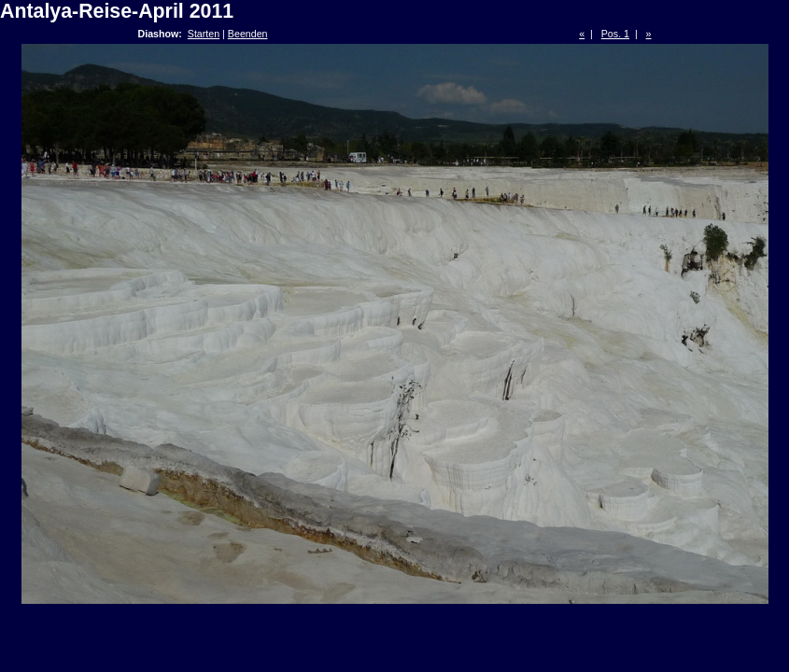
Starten (204, 34)
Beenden (248, 34)
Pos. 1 (615, 34)
